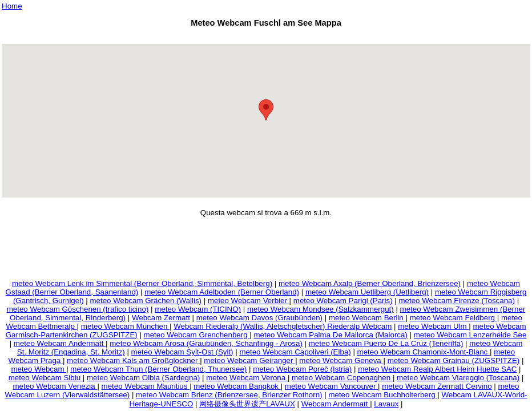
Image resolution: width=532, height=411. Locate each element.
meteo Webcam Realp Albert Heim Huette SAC (437, 369)
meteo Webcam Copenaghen (342, 378)
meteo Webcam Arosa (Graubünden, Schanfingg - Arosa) (206, 343)
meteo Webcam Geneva (341, 360)
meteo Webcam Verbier (249, 301)
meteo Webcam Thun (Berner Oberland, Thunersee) (158, 369)
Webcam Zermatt (161, 318)
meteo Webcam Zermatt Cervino (437, 386)
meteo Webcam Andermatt (60, 343)
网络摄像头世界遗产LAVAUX (247, 404)
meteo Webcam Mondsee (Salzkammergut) (321, 309)
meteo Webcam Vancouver (331, 386)
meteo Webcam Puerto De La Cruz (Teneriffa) (386, 343)
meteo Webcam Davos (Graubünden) (259, 318)
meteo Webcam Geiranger (249, 360)
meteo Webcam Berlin (367, 318)
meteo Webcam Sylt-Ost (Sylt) (182, 352)
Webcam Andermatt (336, 404)
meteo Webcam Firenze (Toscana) (456, 301)
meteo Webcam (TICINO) (198, 309)
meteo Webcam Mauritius (146, 386)
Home (12, 6)
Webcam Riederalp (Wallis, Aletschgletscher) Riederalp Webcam (283, 326)
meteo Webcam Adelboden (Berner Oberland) (222, 292)
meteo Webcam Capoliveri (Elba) (295, 352)
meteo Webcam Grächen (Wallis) (146, 301)
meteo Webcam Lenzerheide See (470, 335)
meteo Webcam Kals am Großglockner (133, 360)
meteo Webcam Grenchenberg (197, 335)
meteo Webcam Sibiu (46, 378)
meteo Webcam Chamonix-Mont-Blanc (424, 352)
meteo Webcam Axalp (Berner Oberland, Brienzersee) (370, 283)
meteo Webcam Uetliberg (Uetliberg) (367, 292)
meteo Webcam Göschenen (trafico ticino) (78, 309)
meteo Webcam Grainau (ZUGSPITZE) (454, 360)
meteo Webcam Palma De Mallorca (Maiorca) (330, 335)
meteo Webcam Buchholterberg (383, 395)
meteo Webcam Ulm (433, 326)
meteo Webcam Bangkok (237, 386)
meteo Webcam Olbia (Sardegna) (143, 378)
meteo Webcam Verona (247, 378)
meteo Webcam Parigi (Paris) (343, 301)
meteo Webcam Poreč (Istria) (302, 369)
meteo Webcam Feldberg (454, 318)
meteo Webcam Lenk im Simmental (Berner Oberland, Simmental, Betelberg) (142, 283)
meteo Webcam (39, 369)
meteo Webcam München (125, 326)
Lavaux (386, 404)
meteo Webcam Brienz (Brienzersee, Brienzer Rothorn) (229, 395)
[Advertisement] (266, 37)
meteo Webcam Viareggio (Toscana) (458, 378)
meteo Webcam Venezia (55, 386)
